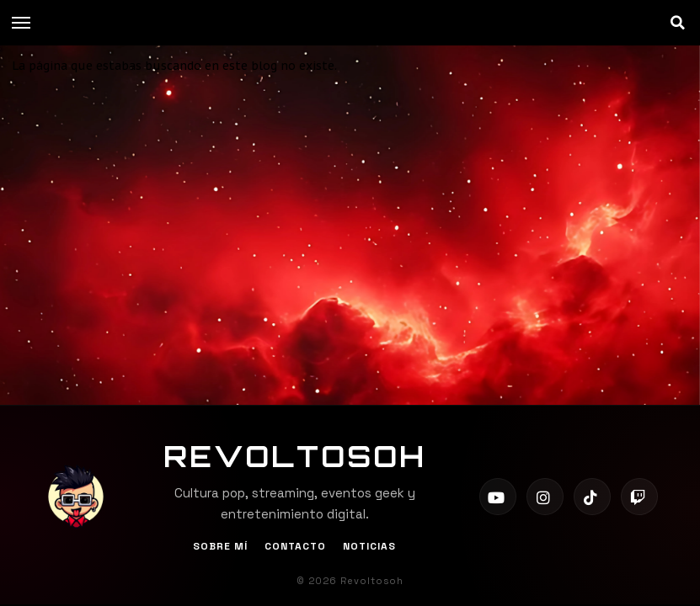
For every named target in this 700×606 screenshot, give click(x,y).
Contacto (295, 546)
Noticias (369, 546)
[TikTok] (592, 497)
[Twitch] (639, 497)
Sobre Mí (220, 546)
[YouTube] (498, 497)
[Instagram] (545, 497)
